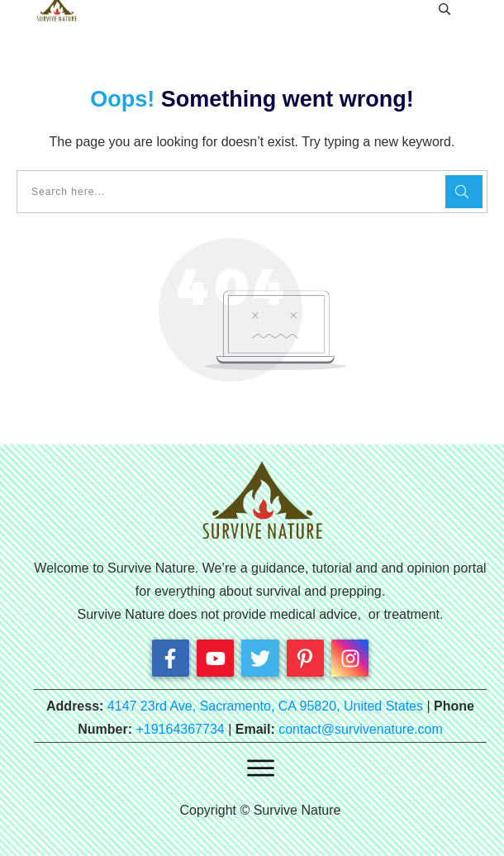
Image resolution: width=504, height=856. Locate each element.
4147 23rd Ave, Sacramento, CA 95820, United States (265, 706)
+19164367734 (180, 729)
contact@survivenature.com (361, 729)
